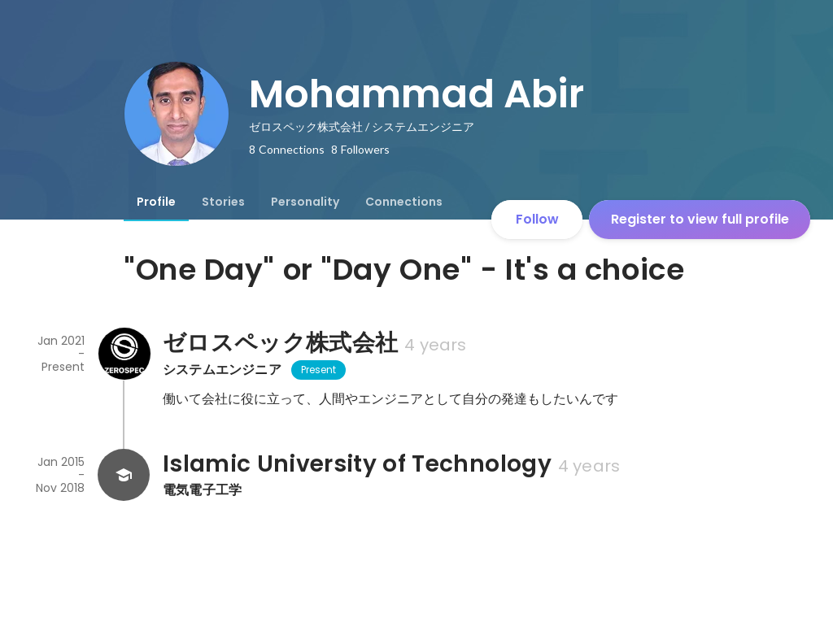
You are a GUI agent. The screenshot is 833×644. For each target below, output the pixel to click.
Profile (156, 202)
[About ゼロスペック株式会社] (124, 354)
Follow (537, 219)
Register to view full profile (700, 219)
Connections (404, 202)
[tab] (156, 202)
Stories (223, 202)
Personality (305, 202)
